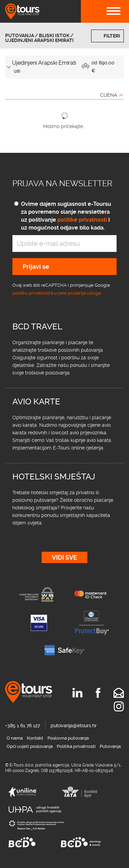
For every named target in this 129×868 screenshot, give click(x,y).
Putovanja (20, 35)
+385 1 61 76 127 (23, 726)
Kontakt (35, 738)
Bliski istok (54, 35)
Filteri (112, 36)
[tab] (64, 67)
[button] (64, 67)
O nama (15, 738)
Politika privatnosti (76, 746)
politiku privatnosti (31, 293)
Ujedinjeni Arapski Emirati (39, 40)
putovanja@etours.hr (74, 726)
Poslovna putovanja (68, 738)
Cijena (109, 95)
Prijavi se (36, 267)
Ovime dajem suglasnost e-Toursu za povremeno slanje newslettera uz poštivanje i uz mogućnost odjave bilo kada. (66, 216)
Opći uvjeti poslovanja (30, 746)
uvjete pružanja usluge (77, 293)
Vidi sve (64, 557)
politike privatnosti (82, 220)
